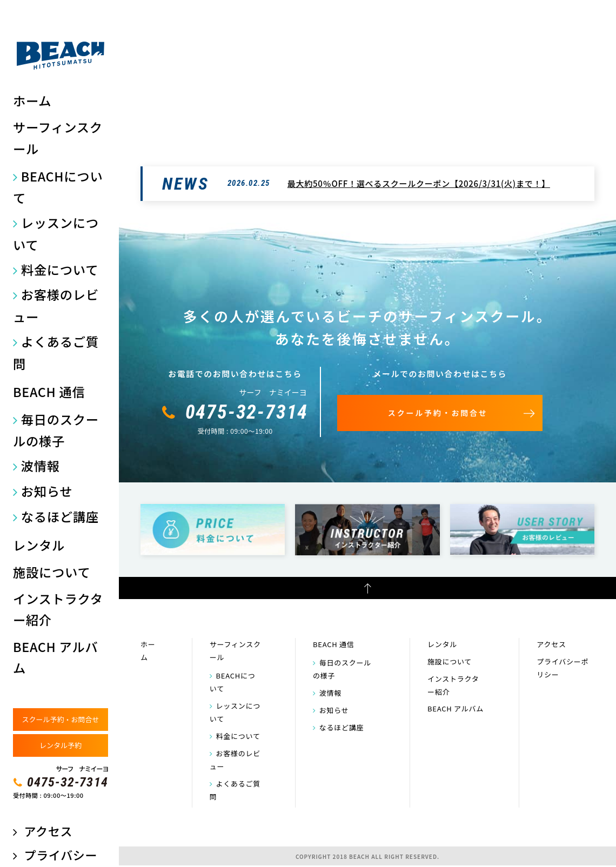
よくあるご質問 (56, 352)
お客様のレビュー (56, 305)
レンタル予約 (61, 745)
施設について (52, 572)
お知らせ (47, 491)
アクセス (48, 831)
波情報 (41, 466)
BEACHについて (58, 187)
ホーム (32, 100)
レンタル (39, 545)
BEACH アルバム (55, 657)
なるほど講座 (60, 516)
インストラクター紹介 (58, 609)
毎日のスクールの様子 (56, 430)
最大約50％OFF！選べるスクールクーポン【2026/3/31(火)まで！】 (419, 183)
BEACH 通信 (49, 392)
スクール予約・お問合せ (60, 719)
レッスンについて (56, 234)
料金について (60, 270)
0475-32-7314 (68, 782)
